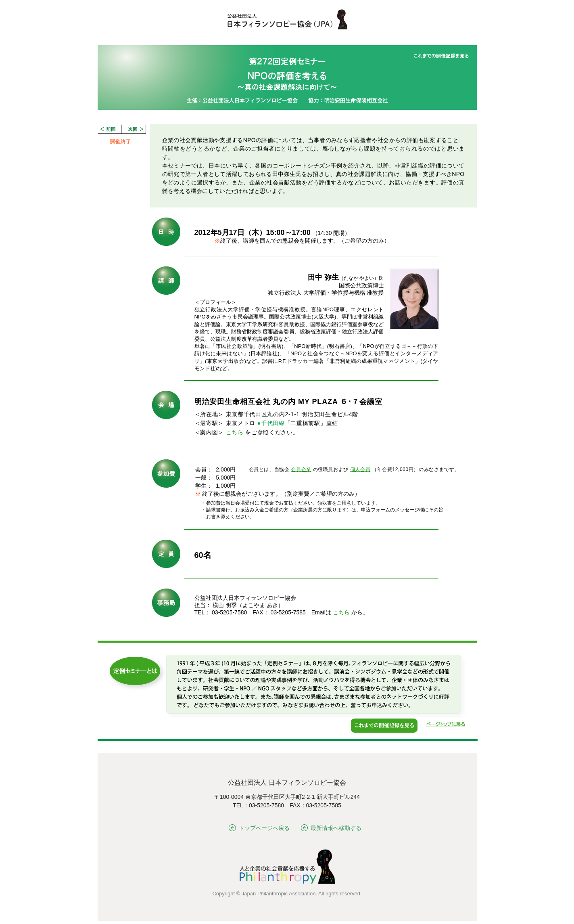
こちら (235, 432)
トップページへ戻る (259, 828)
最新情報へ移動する (331, 828)
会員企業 (301, 469)
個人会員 (360, 469)
